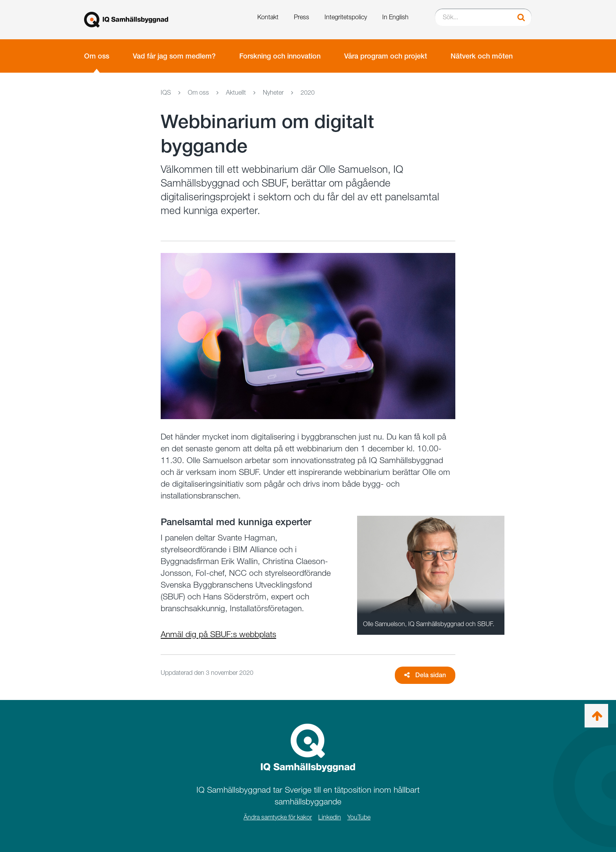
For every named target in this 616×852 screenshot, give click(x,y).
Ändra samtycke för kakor (278, 817)
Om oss (97, 56)
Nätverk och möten (482, 56)
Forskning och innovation (280, 56)
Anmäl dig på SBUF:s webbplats (218, 634)
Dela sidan (425, 675)
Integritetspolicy (346, 17)
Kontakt (268, 17)
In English (395, 17)
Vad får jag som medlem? (174, 56)
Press (302, 17)
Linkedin (330, 817)
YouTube (359, 817)
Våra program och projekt (386, 56)
